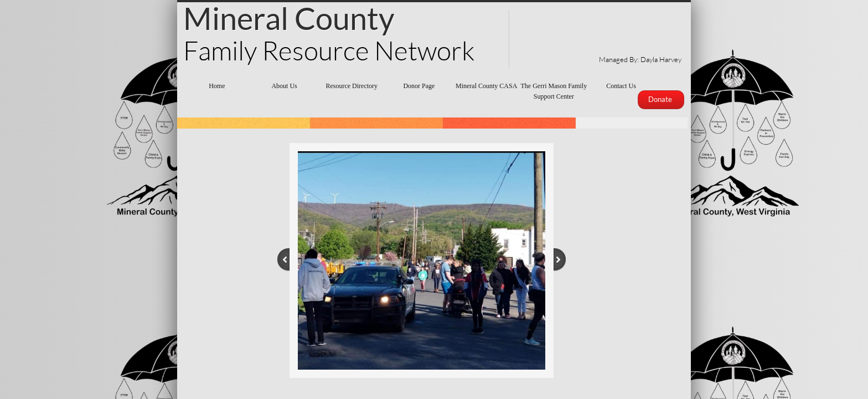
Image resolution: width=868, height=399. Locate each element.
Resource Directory (352, 86)
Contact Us (621, 86)
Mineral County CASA (486, 86)
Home (217, 86)
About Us (284, 86)
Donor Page (419, 86)
